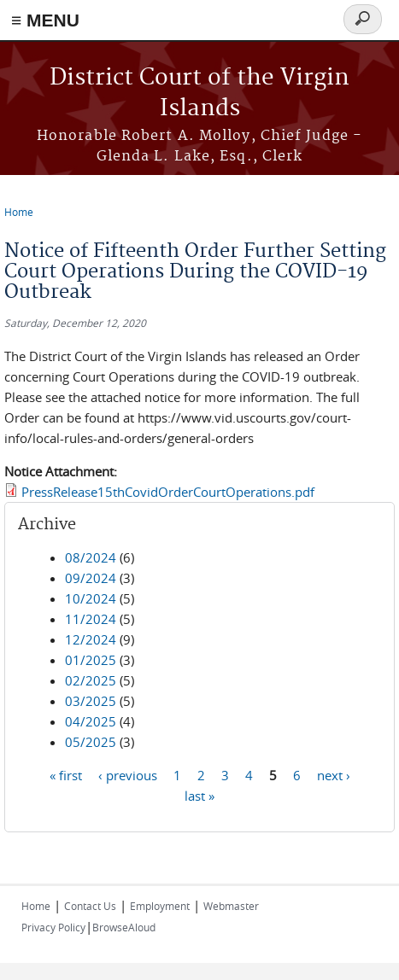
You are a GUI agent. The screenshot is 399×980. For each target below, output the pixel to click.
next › (334, 775)
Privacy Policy (53, 927)
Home (19, 212)
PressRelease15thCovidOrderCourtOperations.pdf (168, 492)
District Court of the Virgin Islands (199, 93)
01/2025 (91, 660)
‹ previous (128, 775)
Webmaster (231, 906)
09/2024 (91, 578)
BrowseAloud (124, 927)
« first (66, 775)
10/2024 (91, 598)
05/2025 (91, 742)
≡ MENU (45, 20)
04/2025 (91, 721)
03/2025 (91, 701)
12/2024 (91, 639)
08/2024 (91, 557)
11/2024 (91, 619)
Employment (160, 906)
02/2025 (91, 680)
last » (199, 796)
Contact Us (90, 906)
